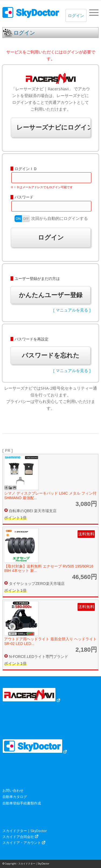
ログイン (76, 15)
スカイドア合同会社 (18, 837)
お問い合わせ (13, 790)
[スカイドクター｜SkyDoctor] (41, 12)
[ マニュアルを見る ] (72, 310)
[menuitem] (91, 12)
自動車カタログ (15, 797)
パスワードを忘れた (51, 355)
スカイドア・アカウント (22, 843)
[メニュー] (91, 12)
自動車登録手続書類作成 (22, 803)
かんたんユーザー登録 (51, 295)
